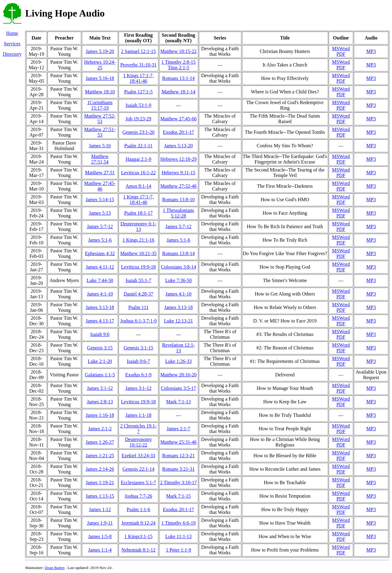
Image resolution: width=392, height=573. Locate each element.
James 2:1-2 (100, 429)
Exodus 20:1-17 (179, 132)
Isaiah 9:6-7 (138, 361)
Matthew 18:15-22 (178, 51)
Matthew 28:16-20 (178, 375)
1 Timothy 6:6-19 (179, 523)
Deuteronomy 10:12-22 (138, 442)
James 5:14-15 (100, 200)
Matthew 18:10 (100, 92)
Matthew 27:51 (100, 173)
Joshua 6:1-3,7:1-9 (138, 321)
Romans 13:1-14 (179, 78)
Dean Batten (55, 568)
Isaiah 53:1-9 (138, 105)
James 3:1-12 (100, 388)
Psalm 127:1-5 (139, 92)
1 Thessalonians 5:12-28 (179, 213)
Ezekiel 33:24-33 (138, 456)
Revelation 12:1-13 (178, 348)
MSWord (341, 49)
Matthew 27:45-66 (178, 119)
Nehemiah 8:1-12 (138, 550)
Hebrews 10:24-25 (100, 65)
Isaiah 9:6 (100, 334)
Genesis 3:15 (100, 348)
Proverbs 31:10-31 (139, 65)
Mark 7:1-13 (179, 402)
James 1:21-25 (100, 456)
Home (12, 33)
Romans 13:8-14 (179, 253)
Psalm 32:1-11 (138, 146)
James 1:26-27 (100, 442)
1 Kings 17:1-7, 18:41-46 (138, 78)
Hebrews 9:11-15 (179, 173)
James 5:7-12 (100, 226)
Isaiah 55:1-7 (138, 280)
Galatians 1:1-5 (100, 375)
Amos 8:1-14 (138, 186)
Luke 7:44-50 (100, 280)
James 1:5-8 (100, 536)
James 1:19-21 (100, 483)
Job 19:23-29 (138, 119)
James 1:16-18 (100, 415)
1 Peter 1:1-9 (178, 550)
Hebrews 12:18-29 (178, 159)
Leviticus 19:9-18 (138, 267)
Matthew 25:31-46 (178, 442)
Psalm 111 (138, 307)
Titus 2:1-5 (179, 68)
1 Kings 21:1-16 (138, 240)
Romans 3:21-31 (179, 469)
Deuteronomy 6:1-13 (138, 226)
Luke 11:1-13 (179, 536)
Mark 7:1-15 (179, 496)
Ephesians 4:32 (100, 253)
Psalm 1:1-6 (139, 509)
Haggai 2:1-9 (138, 159)
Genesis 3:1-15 (138, 348)
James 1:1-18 (139, 415)
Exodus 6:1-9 (138, 375)
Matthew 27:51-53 (100, 132)
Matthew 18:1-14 (178, 92)
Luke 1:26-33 (178, 361)
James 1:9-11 (100, 523)
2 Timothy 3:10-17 (179, 483)
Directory (12, 54)
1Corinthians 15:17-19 (100, 105)
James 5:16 (100, 146)
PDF (341, 54)
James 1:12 (100, 509)
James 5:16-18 (100, 78)
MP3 (371, 51)
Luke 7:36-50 (178, 280)
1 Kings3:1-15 (138, 536)
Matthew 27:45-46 (100, 186)
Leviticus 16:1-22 (138, 173)
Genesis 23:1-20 (138, 132)
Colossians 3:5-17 (178, 388)
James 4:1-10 (100, 294)
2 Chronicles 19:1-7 (138, 429)
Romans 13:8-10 (179, 200)
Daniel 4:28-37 (138, 294)
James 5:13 (100, 213)
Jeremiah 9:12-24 (138, 523)
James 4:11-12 (100, 267)
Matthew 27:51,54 (100, 159)
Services (12, 44)
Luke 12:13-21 (178, 321)
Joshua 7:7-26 (138, 496)
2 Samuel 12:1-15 (138, 51)
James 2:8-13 (100, 402)
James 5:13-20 (178, 146)
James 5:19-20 (100, 51)
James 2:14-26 (100, 469)
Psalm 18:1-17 (139, 213)
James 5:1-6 (100, 240)
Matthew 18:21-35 (139, 253)
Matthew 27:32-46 (178, 186)
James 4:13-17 (100, 321)
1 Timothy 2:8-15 (179, 62)
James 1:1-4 (100, 550)
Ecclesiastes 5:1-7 (138, 483)
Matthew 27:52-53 (100, 119)
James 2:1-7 (178, 429)
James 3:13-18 (100, 307)
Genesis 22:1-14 (138, 469)
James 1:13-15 (100, 496)
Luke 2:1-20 (100, 361)
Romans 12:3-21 (179, 456)
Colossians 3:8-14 (178, 267)
